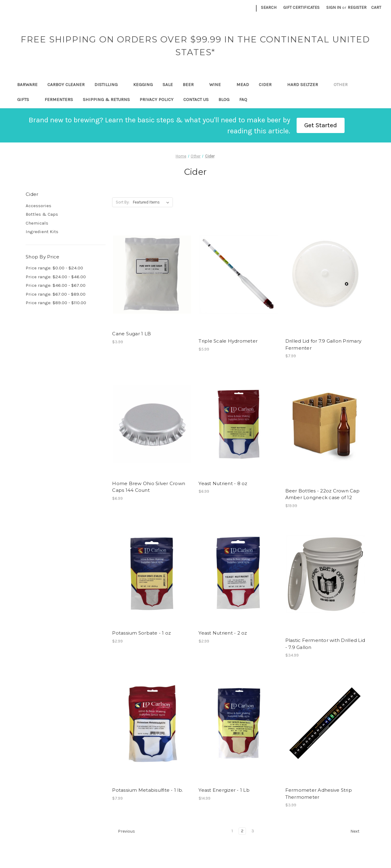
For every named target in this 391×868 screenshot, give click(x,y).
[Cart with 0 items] (376, 7)
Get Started (321, 125)
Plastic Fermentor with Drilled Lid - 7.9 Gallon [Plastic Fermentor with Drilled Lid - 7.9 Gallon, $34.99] (325, 644)
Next (358, 831)
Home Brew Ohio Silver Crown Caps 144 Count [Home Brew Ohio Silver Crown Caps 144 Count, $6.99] (149, 487)
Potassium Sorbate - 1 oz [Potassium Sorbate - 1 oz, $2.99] (141, 633)
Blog (224, 99)
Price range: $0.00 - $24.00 (54, 268)
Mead (243, 85)
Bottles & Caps (42, 214)
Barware (27, 85)
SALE (168, 85)
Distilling (109, 85)
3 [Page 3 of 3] (253, 831)
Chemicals (37, 223)
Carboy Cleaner (66, 85)
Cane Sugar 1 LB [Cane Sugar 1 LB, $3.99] (132, 334)
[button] (321, 125)
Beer (191, 85)
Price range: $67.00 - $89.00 (56, 294)
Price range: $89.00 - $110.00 (56, 303)
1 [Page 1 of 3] (232, 831)
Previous (124, 831)
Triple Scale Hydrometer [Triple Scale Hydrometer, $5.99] (228, 341)
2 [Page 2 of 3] (242, 831)
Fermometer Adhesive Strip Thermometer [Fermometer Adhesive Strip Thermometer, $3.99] (319, 794)
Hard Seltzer (305, 85)
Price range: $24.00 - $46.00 (56, 277)
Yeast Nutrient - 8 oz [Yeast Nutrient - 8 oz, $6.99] (223, 483)
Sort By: (123, 202)
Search (269, 7)
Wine (218, 85)
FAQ (243, 99)
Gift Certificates (301, 7)
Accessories (38, 206)
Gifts (26, 99)
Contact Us (196, 99)
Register (357, 7)
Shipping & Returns (106, 99)
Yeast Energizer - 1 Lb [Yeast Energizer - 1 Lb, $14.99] (224, 790)
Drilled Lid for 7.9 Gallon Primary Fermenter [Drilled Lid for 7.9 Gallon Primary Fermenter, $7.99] (323, 344)
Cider (268, 85)
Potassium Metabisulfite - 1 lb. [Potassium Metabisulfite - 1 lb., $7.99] (148, 790)
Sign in (334, 7)
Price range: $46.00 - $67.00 (56, 285)
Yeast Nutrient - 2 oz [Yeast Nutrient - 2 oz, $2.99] (223, 633)
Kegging (143, 85)
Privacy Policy (157, 99)
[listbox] (152, 202)
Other (343, 85)
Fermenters (59, 99)
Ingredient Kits (42, 232)
